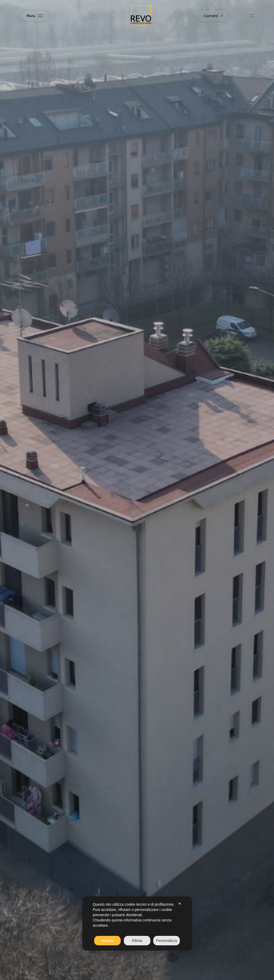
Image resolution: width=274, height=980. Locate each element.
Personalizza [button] (167, 941)
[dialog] (137, 924)
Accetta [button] (108, 941)
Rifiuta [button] (137, 941)
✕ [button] (180, 904)
